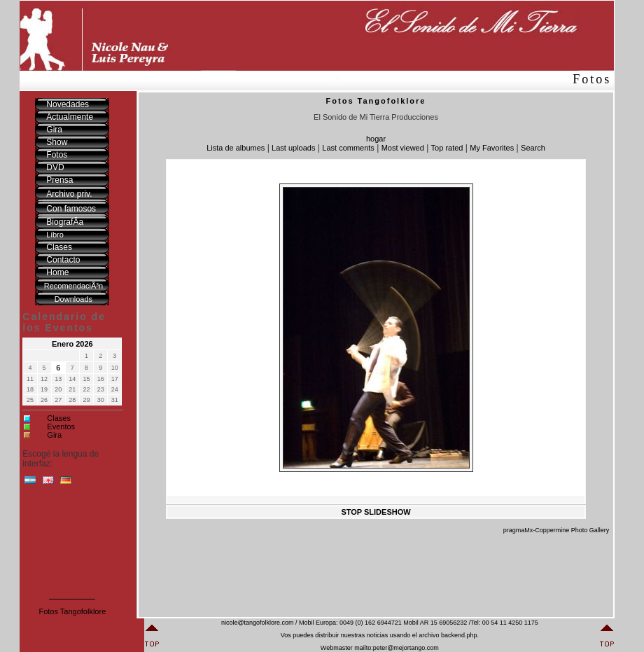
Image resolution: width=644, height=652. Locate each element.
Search (533, 148)
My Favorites (492, 148)
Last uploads (293, 148)
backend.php (459, 635)
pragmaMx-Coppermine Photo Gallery (556, 530)
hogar (376, 139)
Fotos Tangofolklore (72, 611)
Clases (59, 418)
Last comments (348, 148)
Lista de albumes (236, 148)
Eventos (61, 426)
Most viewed (403, 148)
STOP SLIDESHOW (376, 512)
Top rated (447, 148)
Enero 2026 (72, 344)
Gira (54, 435)
